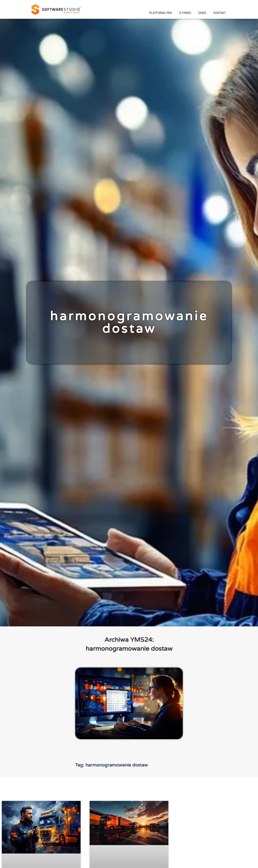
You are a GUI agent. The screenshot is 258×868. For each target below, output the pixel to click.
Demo (202, 13)
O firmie (185, 13)
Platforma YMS (161, 13)
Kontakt (220, 13)
